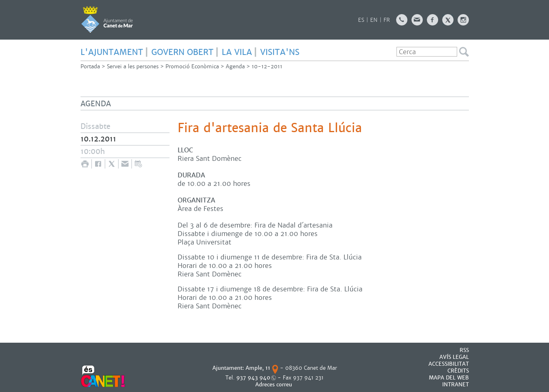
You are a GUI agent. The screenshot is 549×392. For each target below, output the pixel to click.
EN (374, 20)
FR (387, 20)
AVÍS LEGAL (454, 357)
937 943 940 (253, 378)
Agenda (235, 66)
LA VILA (237, 52)
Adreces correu (274, 385)
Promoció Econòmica (192, 66)
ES (361, 20)
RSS (464, 350)
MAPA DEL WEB (449, 378)
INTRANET (456, 385)
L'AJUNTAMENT (112, 52)
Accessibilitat (449, 364)
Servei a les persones (133, 66)
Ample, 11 (258, 368)
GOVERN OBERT (182, 52)
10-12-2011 (267, 66)
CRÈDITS (458, 371)
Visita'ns (280, 52)
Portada (90, 66)
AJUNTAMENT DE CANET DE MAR (107, 19)
